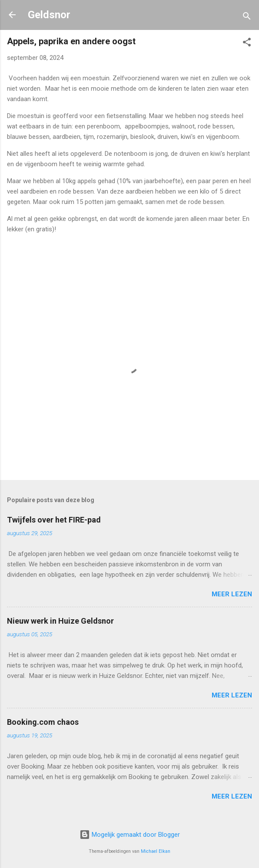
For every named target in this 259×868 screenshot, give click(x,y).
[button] (247, 44)
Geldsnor (49, 15)
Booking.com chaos (43, 722)
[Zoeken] (247, 18)
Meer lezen (232, 594)
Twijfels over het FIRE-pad (54, 520)
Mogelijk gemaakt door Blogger (130, 835)
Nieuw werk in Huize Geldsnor (60, 621)
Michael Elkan (156, 851)
